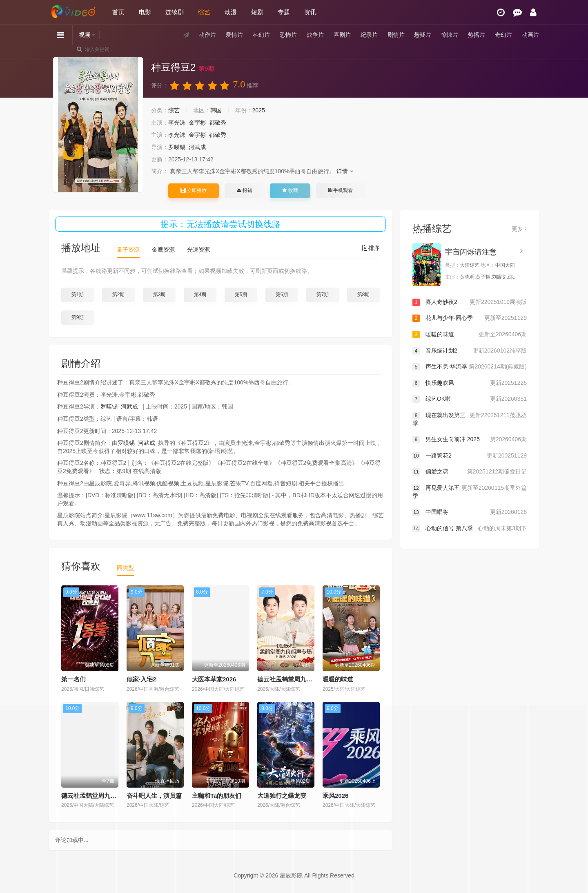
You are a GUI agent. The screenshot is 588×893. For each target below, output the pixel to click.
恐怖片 (288, 35)
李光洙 (177, 123)
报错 (244, 190)
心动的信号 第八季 (470, 529)
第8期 (364, 295)
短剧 (257, 12)
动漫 (231, 12)
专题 (284, 12)
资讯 (310, 12)
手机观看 (341, 190)
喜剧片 (342, 35)
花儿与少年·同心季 (470, 318)
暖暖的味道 (338, 679)
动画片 (530, 35)
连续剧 (175, 12)
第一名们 (73, 679)
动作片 (207, 35)
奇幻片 (503, 35)
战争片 (315, 35)
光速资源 (198, 250)
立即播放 (194, 190)
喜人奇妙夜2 (470, 302)
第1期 (78, 295)
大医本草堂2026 (214, 679)
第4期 (200, 295)
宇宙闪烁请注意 (471, 252)
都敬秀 (218, 123)
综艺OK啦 (470, 399)
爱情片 (234, 35)
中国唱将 (470, 512)
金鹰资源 (163, 250)
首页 (118, 12)
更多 (519, 229)
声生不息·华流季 (470, 367)
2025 (259, 110)
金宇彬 (197, 123)
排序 (370, 248)
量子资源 (128, 250)
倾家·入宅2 (141, 679)
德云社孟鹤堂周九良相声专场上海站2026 (313, 679)
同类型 (125, 568)
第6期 (282, 295)
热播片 (477, 35)
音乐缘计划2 (470, 351)
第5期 (241, 295)
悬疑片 (423, 35)
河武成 (197, 147)
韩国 (216, 110)
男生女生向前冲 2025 (470, 440)
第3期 (159, 295)
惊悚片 (450, 35)
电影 (145, 12)
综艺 (204, 12)
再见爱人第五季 (470, 492)
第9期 (78, 317)
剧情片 (396, 35)
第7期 (323, 295)
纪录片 (369, 35)
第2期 (119, 295)
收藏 (290, 190)
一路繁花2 (470, 456)
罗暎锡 (177, 147)
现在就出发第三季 (470, 419)
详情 (345, 171)
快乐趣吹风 (470, 383)
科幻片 (261, 35)
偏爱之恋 (470, 472)
